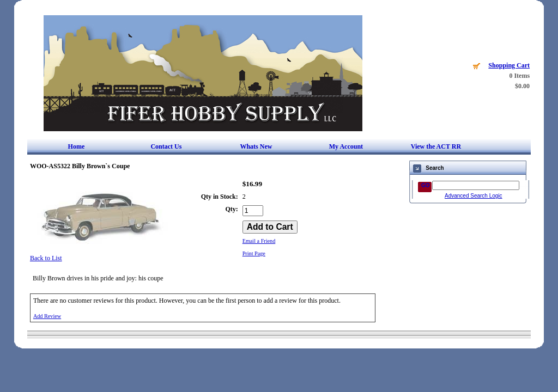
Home (77, 146)
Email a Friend (259, 241)
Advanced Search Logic (474, 196)
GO (426, 185)
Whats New (256, 146)
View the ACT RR (436, 146)
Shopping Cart (509, 65)
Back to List (46, 258)
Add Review (47, 316)
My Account (346, 146)
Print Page (254, 253)
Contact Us (166, 146)
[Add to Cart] (270, 227)
